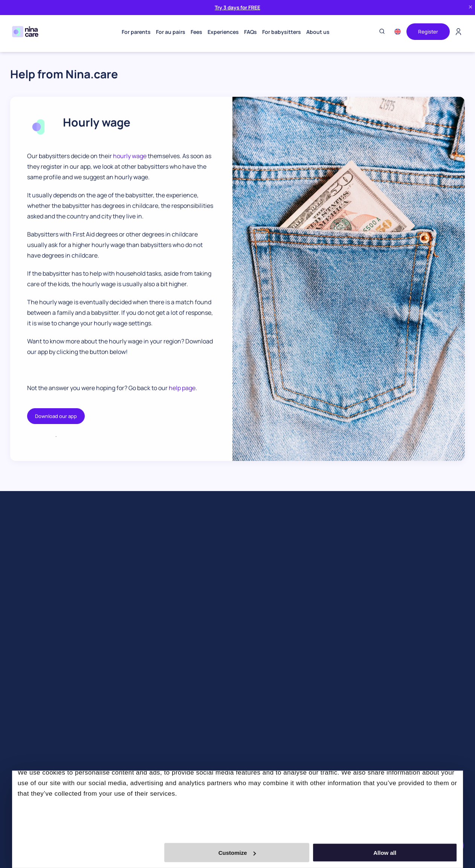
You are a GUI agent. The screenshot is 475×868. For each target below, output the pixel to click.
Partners (248, 613)
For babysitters (281, 32)
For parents (135, 32)
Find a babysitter (30, 579)
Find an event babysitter (39, 590)
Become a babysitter (149, 579)
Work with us (253, 624)
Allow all (393, 853)
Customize (237, 853)
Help (243, 697)
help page (182, 388)
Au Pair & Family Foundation (270, 708)
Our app (247, 590)
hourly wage (130, 156)
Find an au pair (27, 568)
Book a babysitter (31, 681)
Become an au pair (146, 568)
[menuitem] (396, 32)
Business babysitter (34, 692)
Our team (249, 602)
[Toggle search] (380, 32)
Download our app (56, 416)
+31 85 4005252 (375, 560)
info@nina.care (375, 574)
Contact (248, 686)
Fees (196, 32)
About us (317, 32)
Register (427, 31)
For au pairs (170, 32)
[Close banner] (470, 7)
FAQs (250, 32)
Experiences (222, 32)
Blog (243, 579)
